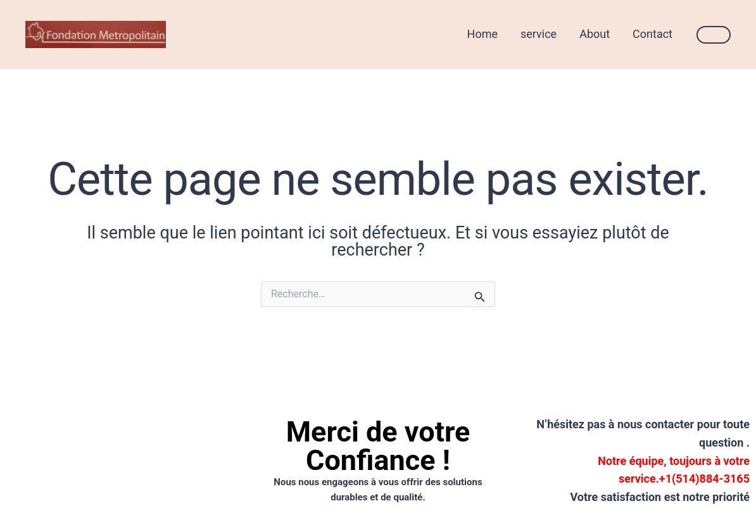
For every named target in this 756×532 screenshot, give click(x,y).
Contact (652, 34)
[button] (714, 35)
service (539, 34)
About (595, 34)
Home (482, 34)
